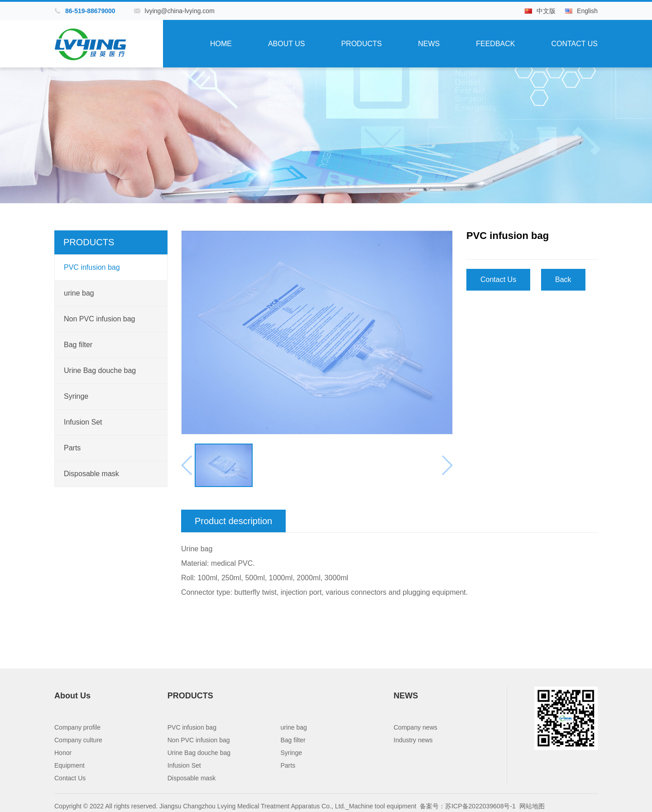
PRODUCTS (361, 44)
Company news (415, 727)
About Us (287, 44)
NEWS (429, 44)
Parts (72, 448)
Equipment (70, 765)
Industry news (413, 740)
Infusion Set (83, 422)
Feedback (495, 44)
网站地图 (532, 806)
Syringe (76, 396)
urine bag (79, 293)
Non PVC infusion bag (99, 319)
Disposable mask (91, 474)
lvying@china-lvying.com (180, 11)
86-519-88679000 (90, 11)
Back (563, 279)
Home (221, 44)
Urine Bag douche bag (100, 370)
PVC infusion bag (92, 267)
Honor (63, 753)
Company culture (78, 740)
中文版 (546, 11)
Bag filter (78, 345)
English (587, 11)
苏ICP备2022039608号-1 (480, 806)
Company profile (77, 727)
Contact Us (574, 44)
